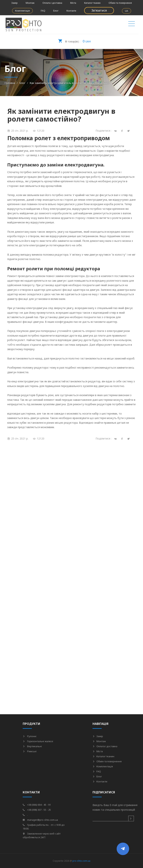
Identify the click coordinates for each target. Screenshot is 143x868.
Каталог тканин (92, 3)
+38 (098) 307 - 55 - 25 (37, 810)
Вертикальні (32, 746)
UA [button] (127, 11)
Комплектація (22, 11)
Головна (10, 83)
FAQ (43, 11)
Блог (56, 11)
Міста (73, 3)
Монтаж (30, 3)
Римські (30, 751)
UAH (74, 40)
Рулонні (30, 736)
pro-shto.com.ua (81, 861)
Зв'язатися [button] (99, 10)
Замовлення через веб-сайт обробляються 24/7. (42, 835)
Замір (15, 3)
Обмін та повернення (120, 3)
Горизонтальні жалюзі (38, 741)
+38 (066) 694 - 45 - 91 (37, 805)
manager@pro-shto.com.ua (40, 820)
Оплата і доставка (52, 3)
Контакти (71, 11)
